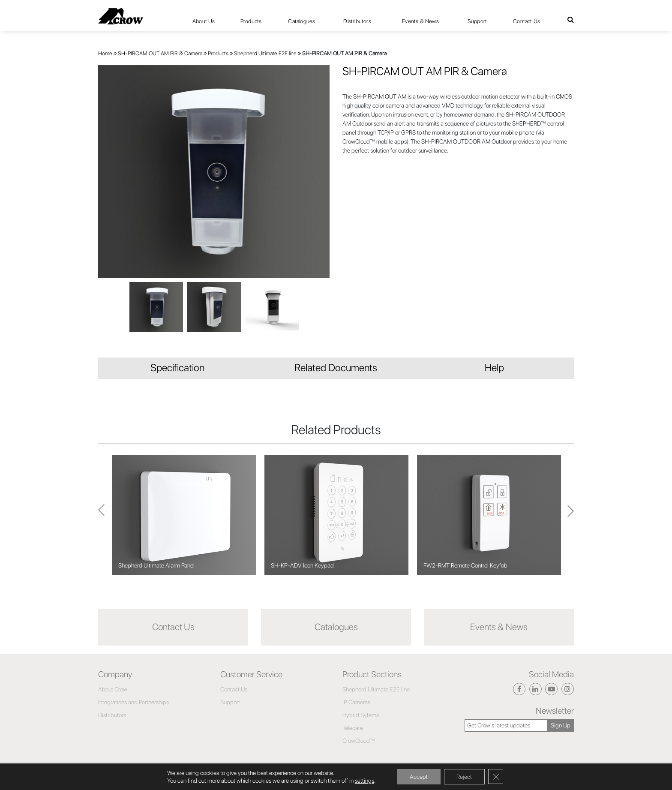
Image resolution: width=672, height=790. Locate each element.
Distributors (357, 21)
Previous (571, 515)
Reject (465, 777)
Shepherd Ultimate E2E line (265, 53)
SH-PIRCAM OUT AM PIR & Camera (160, 53)
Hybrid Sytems (361, 715)
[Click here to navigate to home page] (121, 16)
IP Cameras (356, 702)
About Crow (113, 689)
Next (101, 515)
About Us (204, 21)
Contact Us (526, 21)
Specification (177, 368)
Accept (419, 777)
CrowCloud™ (359, 741)
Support (477, 21)
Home (105, 53)
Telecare (353, 728)
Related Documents (336, 368)
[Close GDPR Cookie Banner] (496, 777)
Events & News (420, 21)
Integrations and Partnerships (133, 702)
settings (364, 781)
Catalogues (301, 21)
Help (494, 368)
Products (218, 53)
